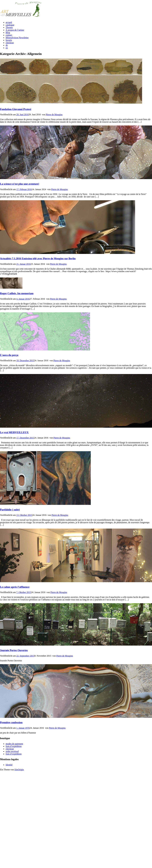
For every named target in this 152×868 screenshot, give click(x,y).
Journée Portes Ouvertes (14, 650)
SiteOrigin (19, 770)
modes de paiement (14, 744)
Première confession (11, 722)
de (7, 45)
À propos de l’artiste (15, 30)
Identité (9, 765)
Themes (9, 27)
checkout (10, 43)
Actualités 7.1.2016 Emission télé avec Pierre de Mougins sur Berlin (38, 258)
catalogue (10, 25)
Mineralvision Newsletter (17, 38)
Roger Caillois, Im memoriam (17, 293)
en (7, 48)
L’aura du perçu (9, 355)
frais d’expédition (14, 746)
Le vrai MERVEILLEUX (14, 432)
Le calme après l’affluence (15, 587)
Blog (8, 33)
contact (9, 35)
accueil (9, 22)
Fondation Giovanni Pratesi (16, 109)
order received (12, 751)
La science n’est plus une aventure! (20, 184)
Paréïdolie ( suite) (10, 510)
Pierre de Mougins (54, 115)
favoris (9, 40)
